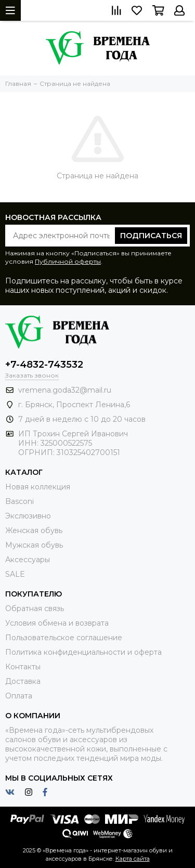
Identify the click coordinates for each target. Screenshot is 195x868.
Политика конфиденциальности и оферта (83, 652)
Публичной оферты (68, 261)
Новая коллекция (38, 487)
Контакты (23, 667)
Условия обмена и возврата (57, 623)
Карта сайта (133, 859)
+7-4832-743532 (44, 365)
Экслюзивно (28, 516)
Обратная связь (35, 608)
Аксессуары (28, 560)
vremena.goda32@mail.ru (65, 390)
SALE (15, 574)
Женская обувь (34, 530)
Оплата (19, 696)
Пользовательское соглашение (64, 638)
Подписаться (151, 236)
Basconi (19, 501)
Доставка (23, 681)
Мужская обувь (34, 545)
